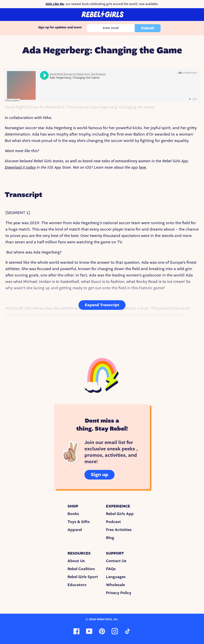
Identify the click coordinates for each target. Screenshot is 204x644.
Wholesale (115, 585)
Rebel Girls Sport (83, 577)
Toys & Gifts (79, 522)
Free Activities (119, 530)
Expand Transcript (102, 305)
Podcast (113, 522)
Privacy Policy (119, 593)
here (143, 168)
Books (73, 514)
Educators (77, 585)
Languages (116, 577)
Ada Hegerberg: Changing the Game (122, 107)
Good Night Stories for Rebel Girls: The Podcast (47, 107)
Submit (148, 28)
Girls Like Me (55, 4)
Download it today (20, 168)
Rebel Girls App (120, 514)
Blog (110, 538)
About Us (76, 561)
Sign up (100, 475)
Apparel (75, 530)
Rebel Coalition (81, 569)
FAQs (111, 569)
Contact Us (116, 561)
